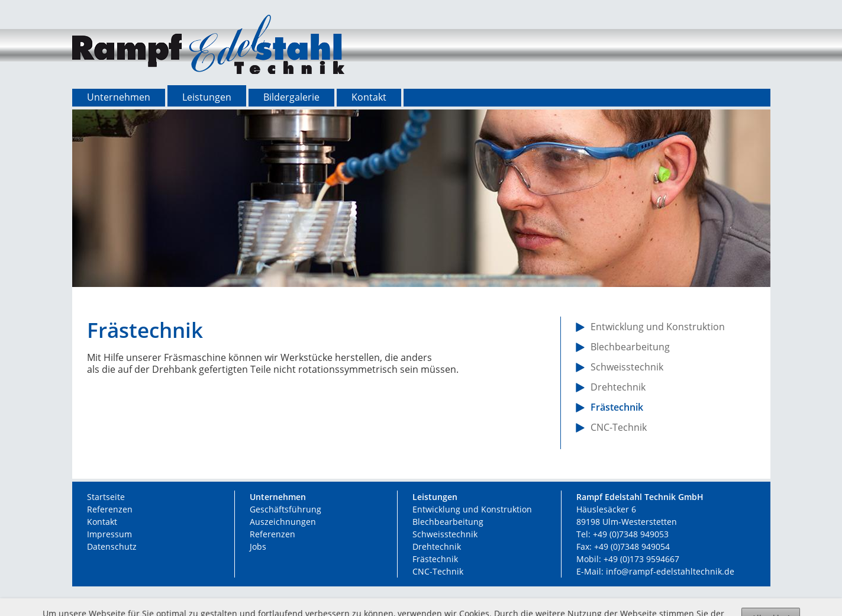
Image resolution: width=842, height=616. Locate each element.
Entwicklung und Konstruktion (472, 509)
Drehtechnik (437, 546)
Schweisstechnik (445, 534)
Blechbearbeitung (448, 522)
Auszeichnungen (283, 522)
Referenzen (110, 509)
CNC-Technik (438, 571)
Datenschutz (112, 546)
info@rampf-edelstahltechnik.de (670, 571)
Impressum (109, 534)
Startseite (106, 497)
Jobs (258, 546)
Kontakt (102, 522)
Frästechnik (435, 559)
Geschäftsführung (285, 509)
